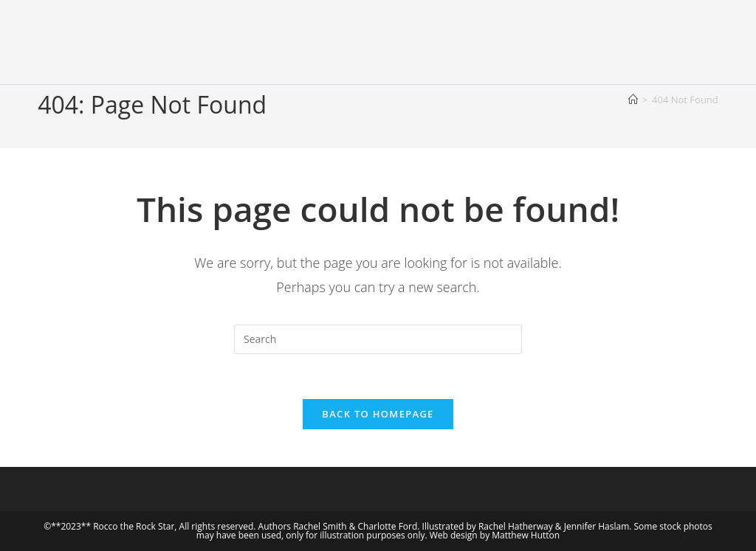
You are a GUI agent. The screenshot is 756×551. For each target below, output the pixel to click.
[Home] (633, 100)
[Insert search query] (378, 339)
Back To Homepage (378, 414)
